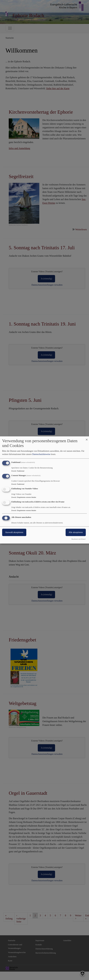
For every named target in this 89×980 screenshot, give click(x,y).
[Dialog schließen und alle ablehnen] (87, 438)
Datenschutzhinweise (41, 454)
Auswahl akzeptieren (14, 532)
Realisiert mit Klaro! (79, 539)
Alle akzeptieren (76, 532)
